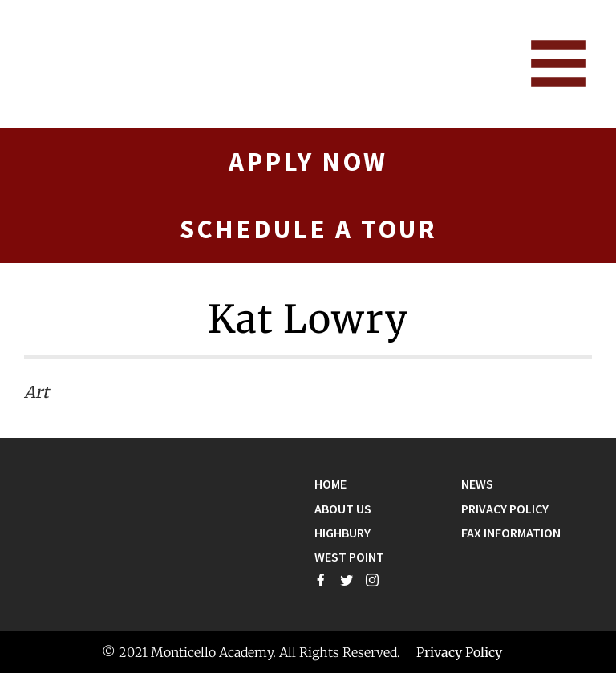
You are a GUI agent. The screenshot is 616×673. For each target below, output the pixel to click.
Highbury (342, 533)
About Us (343, 509)
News (477, 484)
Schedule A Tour (308, 229)
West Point (349, 557)
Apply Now (308, 162)
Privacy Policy (505, 509)
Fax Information (511, 533)
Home (330, 484)
